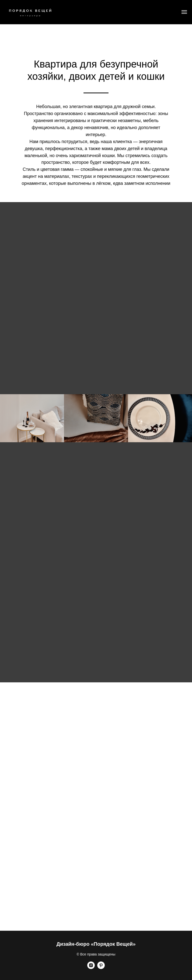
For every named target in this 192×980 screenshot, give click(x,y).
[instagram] (91, 968)
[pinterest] (101, 968)
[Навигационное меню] (184, 12)
